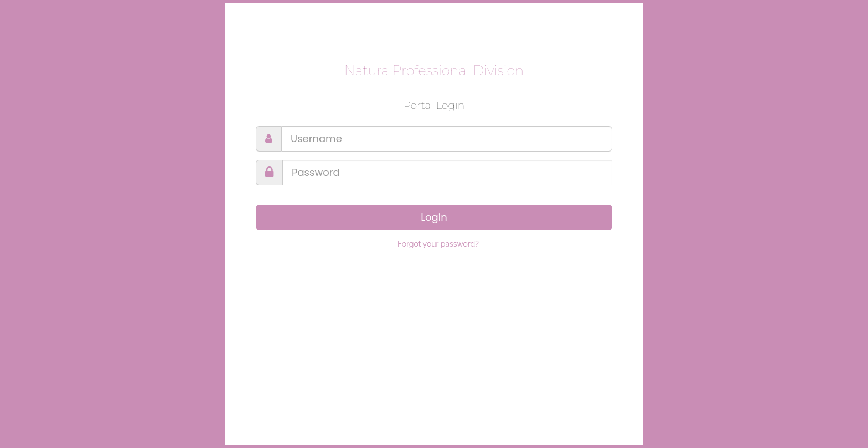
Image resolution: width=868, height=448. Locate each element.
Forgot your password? (438, 244)
